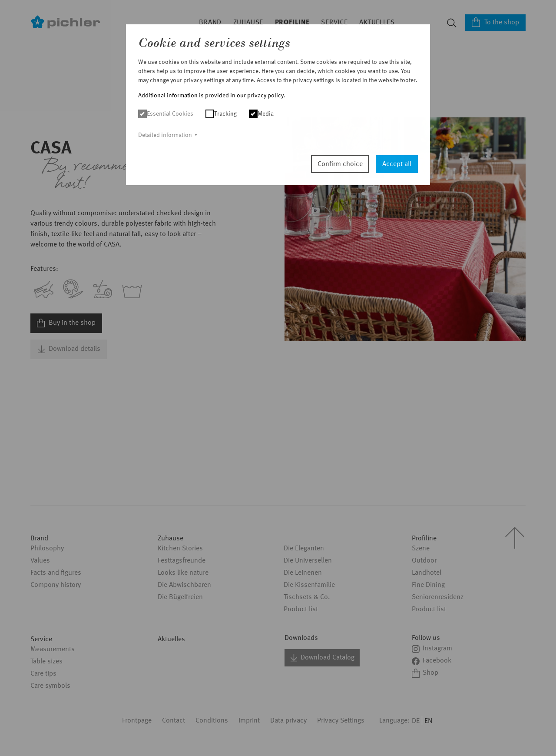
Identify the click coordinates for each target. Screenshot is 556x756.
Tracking (221, 114)
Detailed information (165, 135)
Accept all (397, 164)
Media (261, 114)
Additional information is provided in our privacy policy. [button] (212, 96)
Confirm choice (340, 164)
